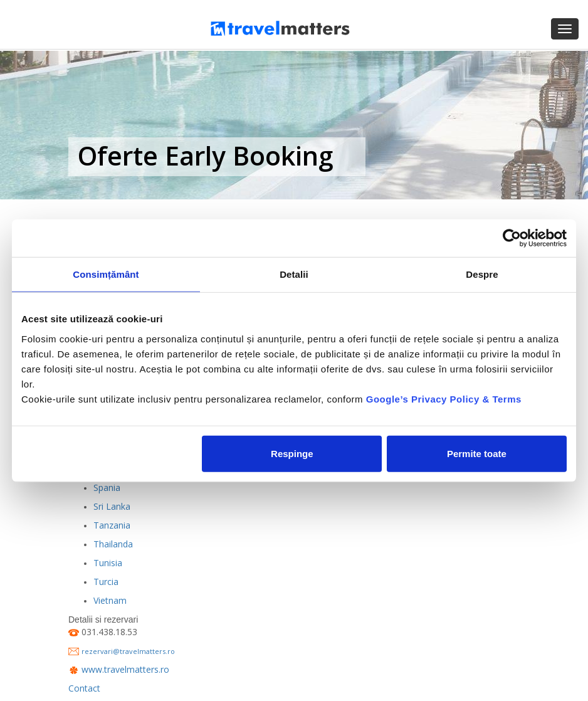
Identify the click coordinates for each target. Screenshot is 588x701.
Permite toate (477, 453)
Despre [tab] (482, 274)
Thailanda (113, 544)
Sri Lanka (112, 506)
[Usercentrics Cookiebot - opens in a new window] (512, 238)
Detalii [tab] (294, 274)
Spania (107, 488)
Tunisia (108, 563)
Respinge (292, 453)
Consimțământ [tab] (106, 274)
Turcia (106, 582)
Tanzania (112, 525)
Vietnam (110, 600)
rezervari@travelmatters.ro (128, 651)
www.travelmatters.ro (125, 669)
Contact (84, 688)
